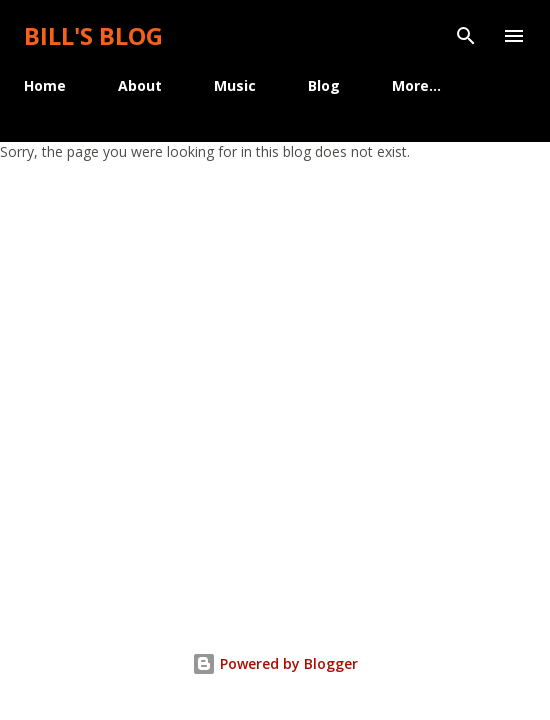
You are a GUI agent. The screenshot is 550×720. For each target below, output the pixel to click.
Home (45, 85)
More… (416, 85)
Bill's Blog (93, 35)
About (140, 85)
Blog (324, 85)
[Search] (466, 36)
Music (235, 85)
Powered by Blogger (275, 663)
